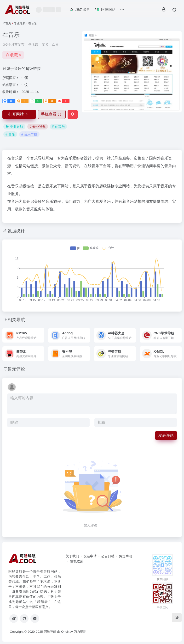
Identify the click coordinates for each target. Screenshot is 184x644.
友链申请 (90, 556)
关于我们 (72, 556)
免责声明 (126, 556)
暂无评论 (16, 369)
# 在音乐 (58, 127)
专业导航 (20, 23)
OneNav (67, 632)
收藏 (13, 55)
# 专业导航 (38, 127)
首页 (8, 23)
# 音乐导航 (29, 134)
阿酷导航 (50, 632)
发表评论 (166, 435)
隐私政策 (77, 561)
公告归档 (108, 556)
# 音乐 (10, 134)
